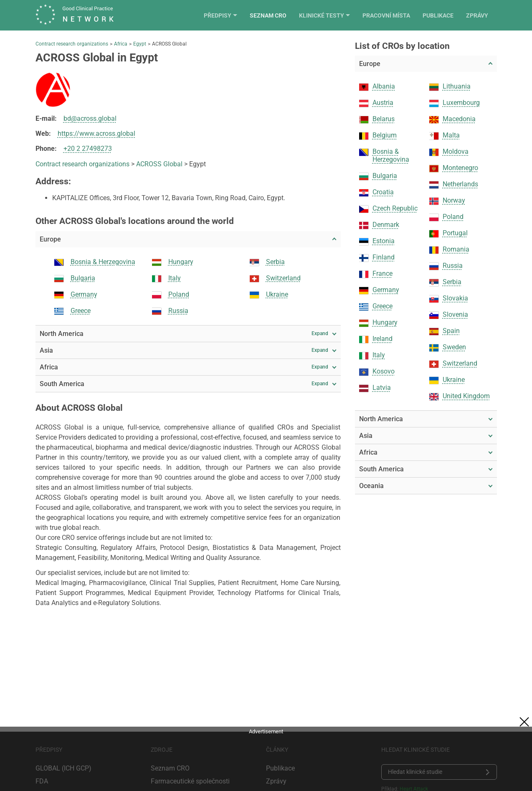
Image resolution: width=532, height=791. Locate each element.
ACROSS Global (159, 164)
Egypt (140, 44)
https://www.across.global (96, 134)
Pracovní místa (395, 15)
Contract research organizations (72, 44)
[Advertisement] (266, 756)
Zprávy (486, 15)
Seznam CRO (277, 15)
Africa (121, 44)
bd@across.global (90, 118)
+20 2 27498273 (88, 149)
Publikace (447, 15)
